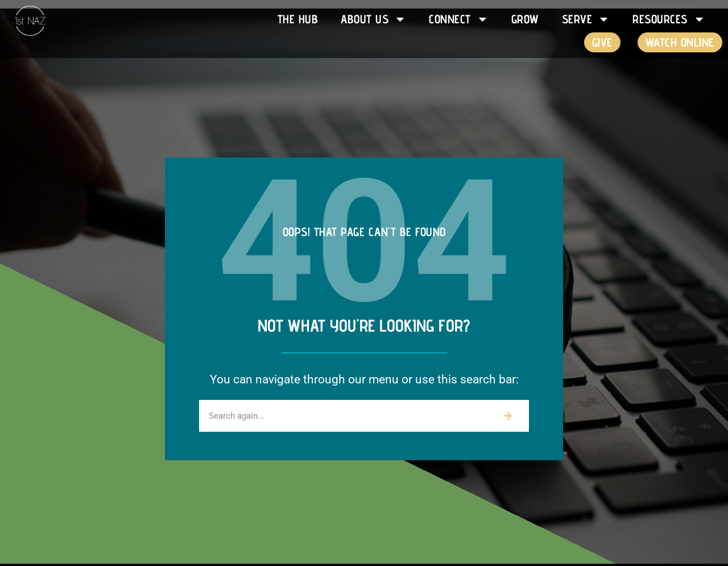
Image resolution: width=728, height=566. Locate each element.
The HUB (298, 19)
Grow (525, 19)
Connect (459, 19)
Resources (669, 19)
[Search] (508, 416)
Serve (586, 19)
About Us (373, 19)
